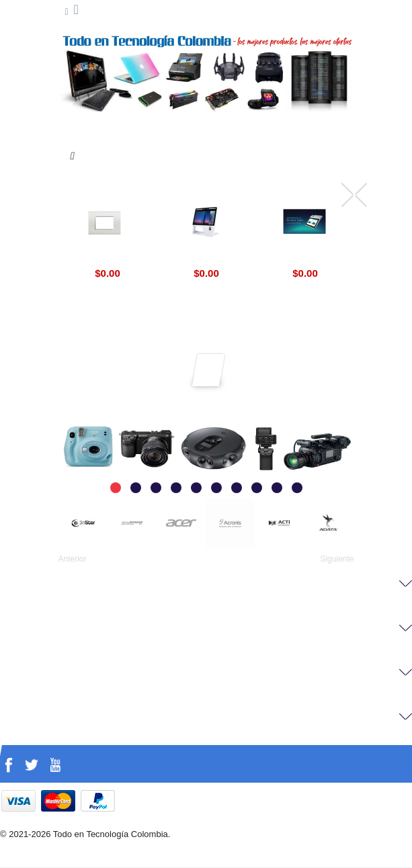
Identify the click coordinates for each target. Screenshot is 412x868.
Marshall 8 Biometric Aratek (305, 258)
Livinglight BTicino (108, 258)
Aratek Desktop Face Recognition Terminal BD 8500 (206, 258)
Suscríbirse (209, 365)
